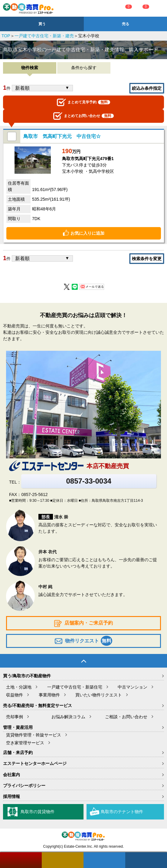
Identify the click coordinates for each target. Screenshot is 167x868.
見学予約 (83, 102)
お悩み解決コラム (68, 717)
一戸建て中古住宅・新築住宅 (75, 687)
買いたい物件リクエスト (99, 695)
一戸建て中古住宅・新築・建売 (44, 36)
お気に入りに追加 (87, 233)
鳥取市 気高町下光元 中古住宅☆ (62, 136)
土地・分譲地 (19, 687)
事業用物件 (49, 695)
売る (126, 24)
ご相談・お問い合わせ (126, 717)
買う (42, 24)
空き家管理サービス (25, 743)
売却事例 (15, 717)
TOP (6, 36)
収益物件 (15, 695)
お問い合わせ (83, 116)
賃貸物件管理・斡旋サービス (34, 735)
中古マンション (133, 687)
